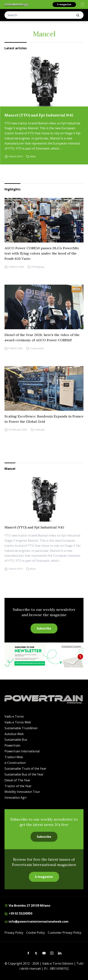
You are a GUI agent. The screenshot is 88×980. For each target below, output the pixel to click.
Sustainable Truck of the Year (25, 769)
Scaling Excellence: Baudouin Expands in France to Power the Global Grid (44, 419)
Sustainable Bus (16, 740)
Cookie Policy (36, 933)
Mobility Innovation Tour (22, 792)
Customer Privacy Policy (65, 933)
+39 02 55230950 (18, 913)
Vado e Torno (14, 716)
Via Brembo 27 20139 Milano (27, 905)
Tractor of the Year (18, 786)
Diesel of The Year (17, 780)
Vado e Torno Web (18, 722)
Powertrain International (22, 751)
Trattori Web (14, 757)
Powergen (39, 430)
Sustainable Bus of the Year (24, 774)
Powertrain (12, 745)
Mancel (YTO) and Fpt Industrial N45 (39, 115)
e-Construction (15, 763)
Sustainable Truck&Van (21, 728)
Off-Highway (38, 267)
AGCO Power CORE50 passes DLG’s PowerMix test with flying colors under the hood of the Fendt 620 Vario (42, 253)
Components (37, 348)
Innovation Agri (15, 798)
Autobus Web (14, 734)
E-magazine (64, 4)
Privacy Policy (14, 933)
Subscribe (44, 628)
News (33, 156)
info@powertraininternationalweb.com (36, 921)
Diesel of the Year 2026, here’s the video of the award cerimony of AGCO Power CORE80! (42, 337)
